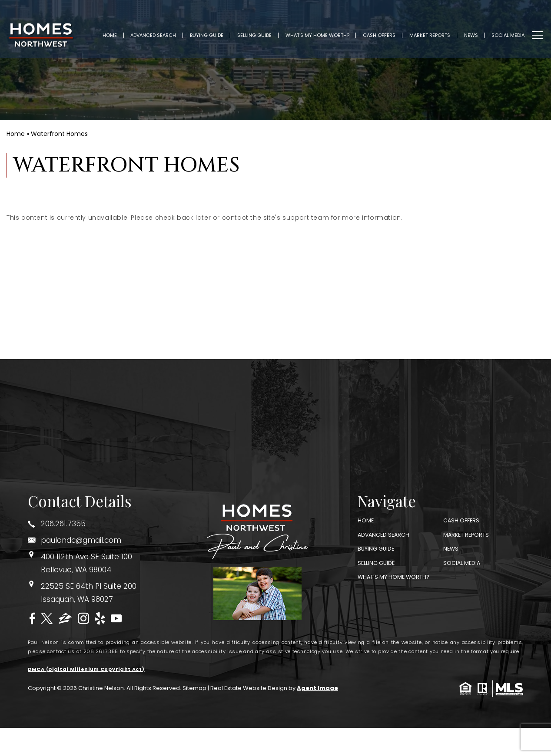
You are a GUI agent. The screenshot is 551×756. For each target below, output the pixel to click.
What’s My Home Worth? (323, 29)
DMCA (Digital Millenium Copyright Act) (86, 669)
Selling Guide (260, 29)
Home (115, 29)
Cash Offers (385, 29)
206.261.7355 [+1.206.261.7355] (101, 651)
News (477, 29)
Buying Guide (212, 29)
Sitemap (194, 688)
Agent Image (317, 688)
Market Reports (435, 29)
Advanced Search (159, 29)
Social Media (514, 29)
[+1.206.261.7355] (92, 524)
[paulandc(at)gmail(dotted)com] (92, 540)
